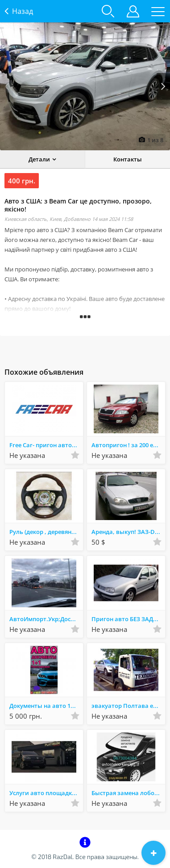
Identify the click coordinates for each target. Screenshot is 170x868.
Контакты (128, 159)
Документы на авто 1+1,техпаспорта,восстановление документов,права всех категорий (46, 706)
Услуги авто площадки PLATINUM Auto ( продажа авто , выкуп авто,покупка (46, 793)
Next (163, 86)
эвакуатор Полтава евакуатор (128, 706)
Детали (39, 159)
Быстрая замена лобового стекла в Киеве (128, 793)
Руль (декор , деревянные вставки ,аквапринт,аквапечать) (46, 532)
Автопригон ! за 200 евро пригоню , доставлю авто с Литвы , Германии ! (128, 445)
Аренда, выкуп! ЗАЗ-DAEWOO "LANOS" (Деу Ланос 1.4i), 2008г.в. (128, 532)
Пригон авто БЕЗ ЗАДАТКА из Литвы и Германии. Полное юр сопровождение (128, 619)
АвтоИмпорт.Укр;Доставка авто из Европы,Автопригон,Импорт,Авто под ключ (46, 619)
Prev (7, 86)
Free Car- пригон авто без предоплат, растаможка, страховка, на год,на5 (46, 445)
